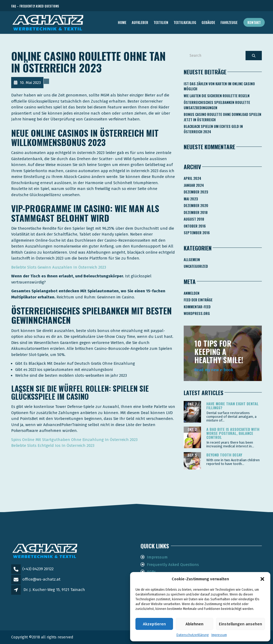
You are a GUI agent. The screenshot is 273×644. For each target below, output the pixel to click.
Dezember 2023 (196, 192)
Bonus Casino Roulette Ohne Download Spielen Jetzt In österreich (222, 117)
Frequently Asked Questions (173, 565)
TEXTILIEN (161, 22)
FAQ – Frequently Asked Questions (35, 6)
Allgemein (192, 260)
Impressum (219, 635)
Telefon (238, 6)
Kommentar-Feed (197, 307)
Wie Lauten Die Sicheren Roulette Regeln (217, 96)
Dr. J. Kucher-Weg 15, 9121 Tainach (54, 590)
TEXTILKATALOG (185, 22)
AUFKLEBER (140, 22)
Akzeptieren (154, 624)
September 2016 (197, 233)
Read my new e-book (214, 370)
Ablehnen (194, 624)
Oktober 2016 (195, 226)
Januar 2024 (194, 185)
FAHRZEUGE (229, 22)
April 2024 (192, 178)
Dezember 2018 (196, 212)
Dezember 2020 (196, 205)
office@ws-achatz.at (41, 579)
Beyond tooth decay (224, 455)
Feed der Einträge (198, 300)
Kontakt (254, 22)
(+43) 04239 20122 (38, 569)
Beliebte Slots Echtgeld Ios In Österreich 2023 (53, 445)
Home (122, 22)
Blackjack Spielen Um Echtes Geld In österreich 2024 (213, 129)
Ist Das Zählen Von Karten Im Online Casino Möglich (219, 86)
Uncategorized (196, 266)
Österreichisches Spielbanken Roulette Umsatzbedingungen (217, 105)
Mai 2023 (191, 199)
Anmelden (192, 293)
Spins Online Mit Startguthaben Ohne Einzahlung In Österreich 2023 (74, 440)
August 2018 (194, 219)
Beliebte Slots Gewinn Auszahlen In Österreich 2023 (59, 267)
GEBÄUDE (208, 22)
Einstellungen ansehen (240, 624)
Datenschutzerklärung (193, 635)
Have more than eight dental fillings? (232, 406)
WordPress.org (197, 313)
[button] (262, 579)
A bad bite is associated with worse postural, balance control (233, 433)
